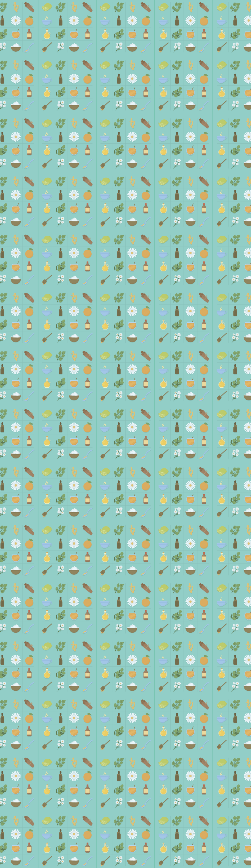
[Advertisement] (126, 86)
